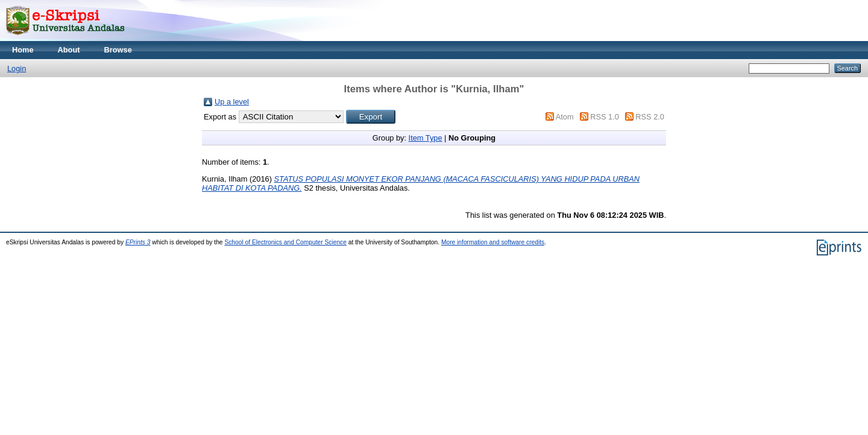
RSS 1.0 (605, 117)
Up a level (232, 102)
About (69, 50)
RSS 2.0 (650, 117)
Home (23, 50)
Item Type (426, 138)
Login (17, 68)
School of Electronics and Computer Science (285, 242)
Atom (565, 117)
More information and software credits (493, 242)
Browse (118, 50)
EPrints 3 (138, 242)
